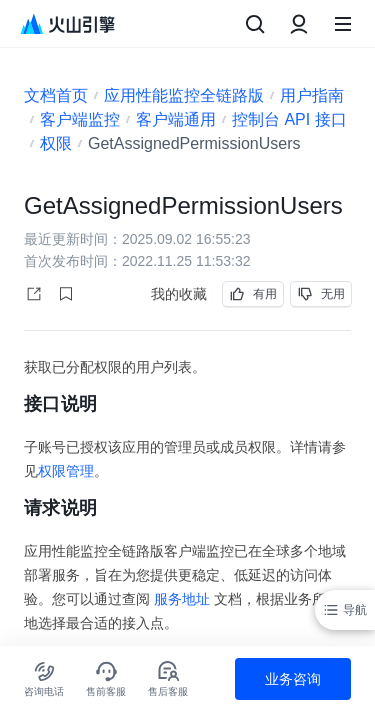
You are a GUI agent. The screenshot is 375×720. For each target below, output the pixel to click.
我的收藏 (179, 294)
